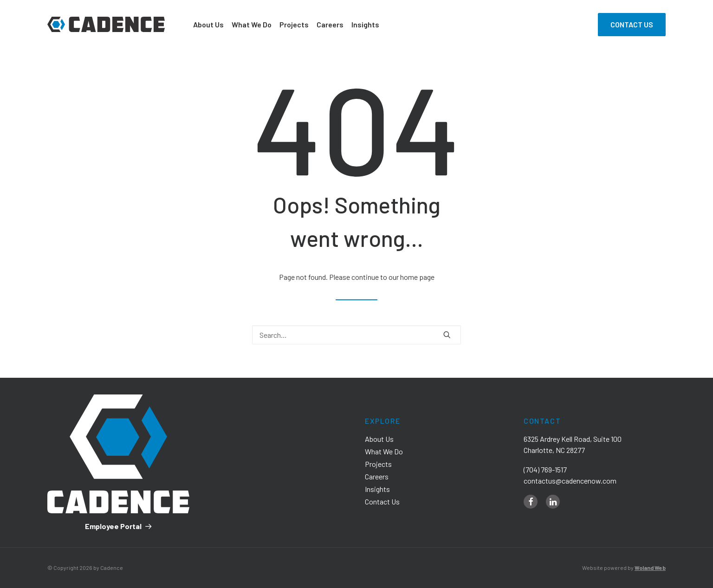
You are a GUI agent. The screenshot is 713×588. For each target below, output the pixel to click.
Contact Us (382, 501)
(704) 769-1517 (545, 469)
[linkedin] (553, 502)
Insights (365, 24)
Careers (330, 24)
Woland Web (650, 568)
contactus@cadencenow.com (570, 481)
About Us (208, 24)
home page (417, 277)
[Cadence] (106, 24)
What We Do (252, 24)
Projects (294, 24)
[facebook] (531, 502)
